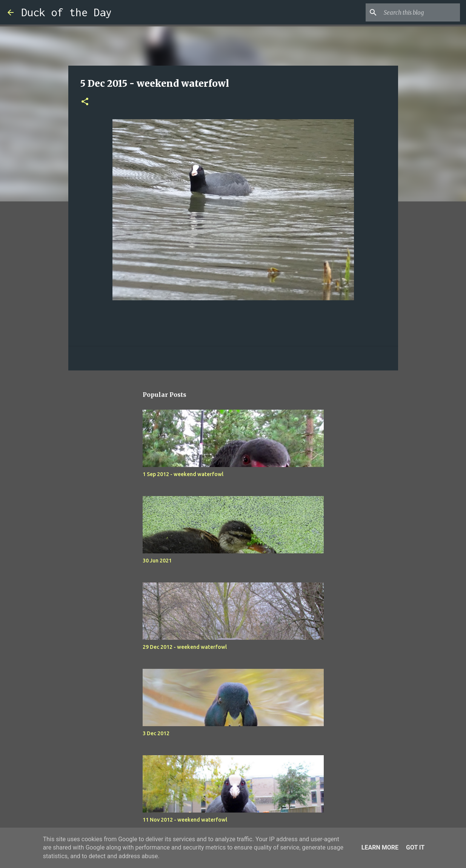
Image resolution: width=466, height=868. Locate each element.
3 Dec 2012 (156, 733)
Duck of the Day (66, 12)
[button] (85, 102)
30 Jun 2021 (157, 561)
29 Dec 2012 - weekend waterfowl (185, 647)
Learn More (380, 847)
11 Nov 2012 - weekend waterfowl (185, 820)
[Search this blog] (420, 12)
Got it (415, 847)
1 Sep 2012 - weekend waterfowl (183, 474)
